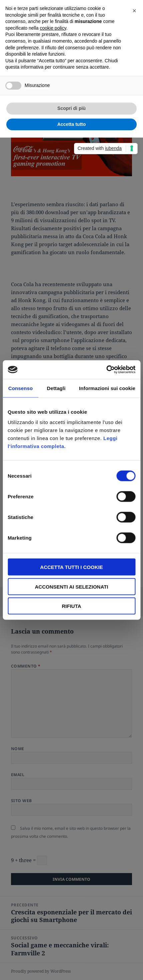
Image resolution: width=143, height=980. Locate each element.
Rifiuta (71, 606)
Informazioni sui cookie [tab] (107, 388)
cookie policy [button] (53, 28)
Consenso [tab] (20, 388)
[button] (134, 11)
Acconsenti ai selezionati (71, 586)
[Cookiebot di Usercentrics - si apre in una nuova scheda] (106, 370)
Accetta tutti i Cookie (71, 567)
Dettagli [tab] (56, 388)
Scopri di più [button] (71, 108)
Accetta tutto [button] (72, 124)
